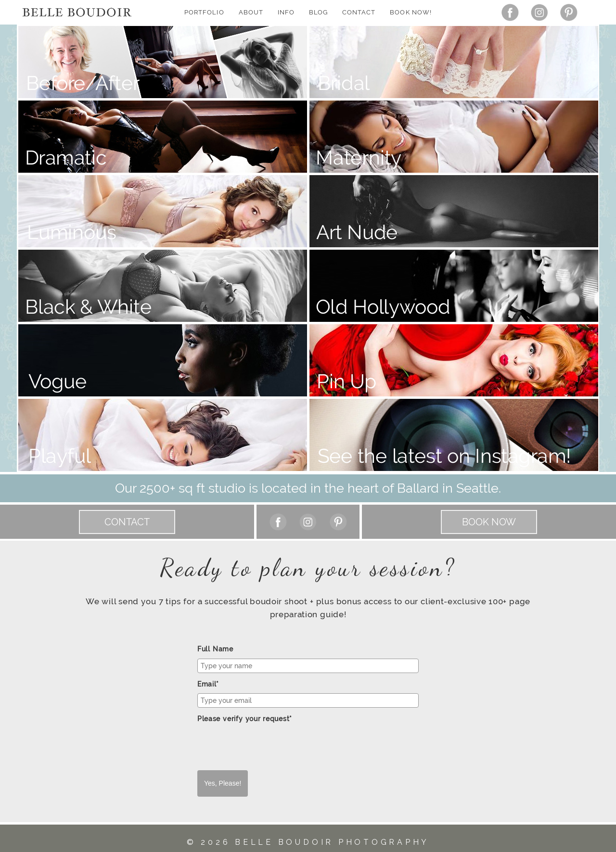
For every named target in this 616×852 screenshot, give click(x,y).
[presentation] (270, 747)
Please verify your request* (245, 719)
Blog (318, 12)
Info (286, 12)
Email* (208, 684)
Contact (359, 12)
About (251, 12)
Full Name (215, 649)
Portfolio (204, 12)
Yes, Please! (223, 783)
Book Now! (411, 12)
